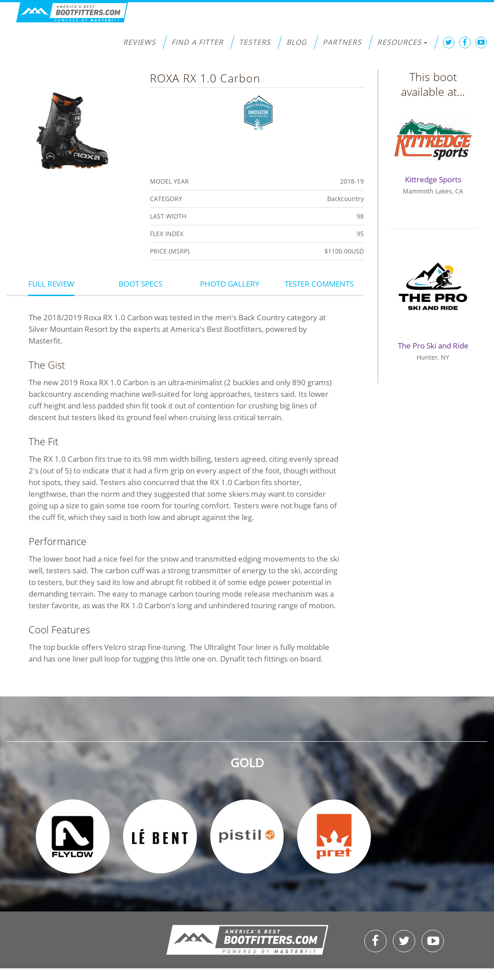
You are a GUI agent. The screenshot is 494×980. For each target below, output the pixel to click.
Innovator (258, 112)
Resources (402, 42)
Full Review (51, 284)
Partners (342, 42)
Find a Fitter (197, 42)
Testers (255, 42)
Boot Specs (141, 284)
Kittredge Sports (433, 179)
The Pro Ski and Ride (433, 346)
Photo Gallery (230, 284)
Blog (297, 42)
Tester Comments (319, 284)
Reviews (139, 42)
